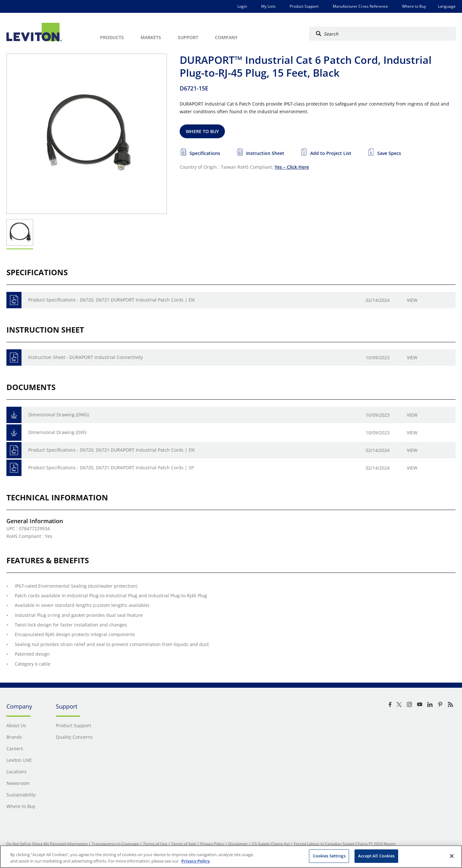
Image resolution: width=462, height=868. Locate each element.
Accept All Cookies (376, 856)
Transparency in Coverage (115, 844)
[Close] (452, 856)
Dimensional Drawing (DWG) (59, 415)
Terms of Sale (184, 844)
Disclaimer (238, 844)
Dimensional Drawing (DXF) (57, 432)
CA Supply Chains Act (271, 844)
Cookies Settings (329, 856)
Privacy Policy (212, 844)
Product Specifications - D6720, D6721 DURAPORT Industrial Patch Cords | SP (111, 468)
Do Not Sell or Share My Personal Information (47, 844)
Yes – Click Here (292, 167)
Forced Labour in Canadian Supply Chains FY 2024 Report (345, 844)
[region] (231, 857)
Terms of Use (155, 844)
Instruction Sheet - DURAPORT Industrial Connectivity (86, 357)
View (412, 300)
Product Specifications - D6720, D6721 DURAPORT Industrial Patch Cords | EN (111, 300)
